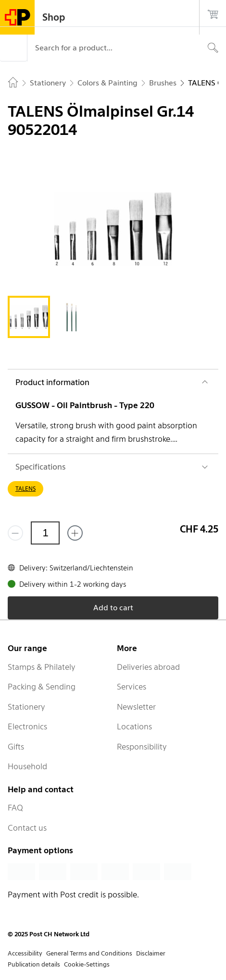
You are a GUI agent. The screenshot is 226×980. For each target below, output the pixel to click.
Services (132, 687)
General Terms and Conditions (89, 953)
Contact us (27, 828)
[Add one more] (75, 533)
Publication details (34, 964)
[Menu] (13, 48)
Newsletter (136, 707)
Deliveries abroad (148, 667)
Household (27, 766)
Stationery (26, 707)
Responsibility (142, 747)
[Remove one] (15, 533)
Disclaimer (151, 953)
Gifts (16, 747)
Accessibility (25, 953)
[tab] (29, 317)
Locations (134, 726)
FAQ (15, 808)
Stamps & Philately (42, 667)
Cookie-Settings (87, 964)
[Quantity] (45, 533)
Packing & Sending (42, 687)
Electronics (27, 726)
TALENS (25, 489)
